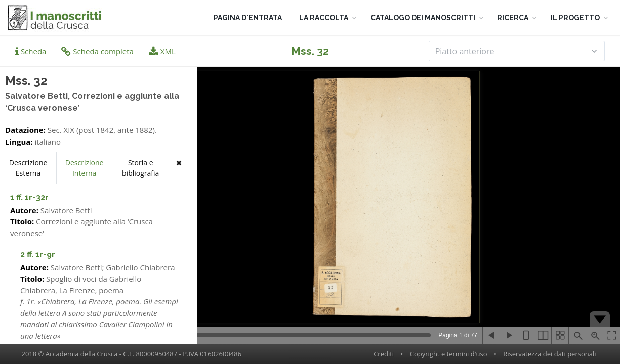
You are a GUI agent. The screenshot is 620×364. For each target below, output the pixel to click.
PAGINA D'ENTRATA (248, 18)
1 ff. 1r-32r (29, 197)
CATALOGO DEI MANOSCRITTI (423, 18)
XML (162, 51)
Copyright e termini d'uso (449, 354)
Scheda (31, 51)
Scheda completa (97, 51)
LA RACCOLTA (324, 18)
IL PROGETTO (575, 18)
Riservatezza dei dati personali (549, 354)
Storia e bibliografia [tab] (140, 168)
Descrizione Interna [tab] (85, 168)
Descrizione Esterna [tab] (28, 168)
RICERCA (513, 18)
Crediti (384, 354)
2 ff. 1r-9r (38, 255)
